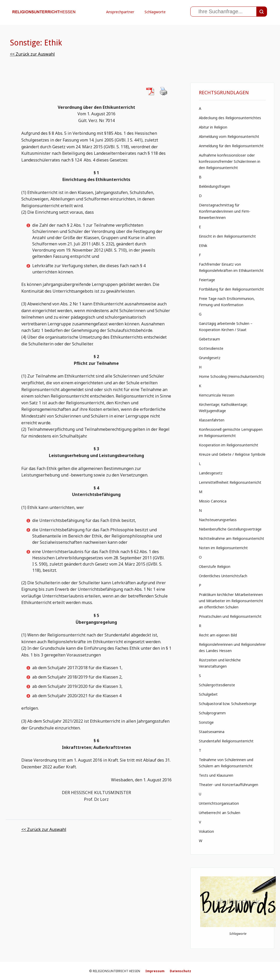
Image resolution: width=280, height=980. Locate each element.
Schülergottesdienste (217, 685)
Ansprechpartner (120, 12)
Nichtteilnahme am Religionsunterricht (232, 538)
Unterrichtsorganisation (219, 803)
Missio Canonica (213, 501)
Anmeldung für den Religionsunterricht (231, 146)
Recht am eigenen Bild (218, 635)
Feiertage (207, 280)
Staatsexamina (212, 732)
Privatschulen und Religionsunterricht (230, 616)
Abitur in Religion (213, 127)
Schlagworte (155, 12)
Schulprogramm (212, 713)
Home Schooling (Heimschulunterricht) (232, 376)
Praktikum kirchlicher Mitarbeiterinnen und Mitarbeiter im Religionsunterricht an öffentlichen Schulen (231, 601)
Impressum (155, 971)
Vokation (206, 831)
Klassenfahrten (212, 420)
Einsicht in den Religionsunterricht (227, 236)
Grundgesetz (210, 358)
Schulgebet (208, 694)
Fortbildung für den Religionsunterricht (231, 289)
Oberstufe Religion (215, 566)
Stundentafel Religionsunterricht (226, 741)
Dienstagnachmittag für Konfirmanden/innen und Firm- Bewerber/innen (225, 211)
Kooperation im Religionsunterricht (229, 445)
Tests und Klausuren (216, 775)
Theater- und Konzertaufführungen (229, 785)
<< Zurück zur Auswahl (32, 54)
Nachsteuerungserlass (218, 520)
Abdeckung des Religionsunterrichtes (230, 118)
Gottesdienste (211, 348)
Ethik (203, 246)
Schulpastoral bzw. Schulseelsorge (228, 704)
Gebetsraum (209, 339)
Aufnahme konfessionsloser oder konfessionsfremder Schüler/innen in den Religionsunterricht (230, 161)
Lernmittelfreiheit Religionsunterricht (230, 482)
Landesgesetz (211, 473)
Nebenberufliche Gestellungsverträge (230, 529)
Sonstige (206, 722)
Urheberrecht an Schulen (220, 813)
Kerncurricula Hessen (217, 395)
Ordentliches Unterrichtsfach (223, 576)
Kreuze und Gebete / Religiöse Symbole (232, 454)
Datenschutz (180, 971)
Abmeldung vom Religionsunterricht (229, 136)
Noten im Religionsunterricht (223, 548)
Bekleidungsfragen (214, 186)
